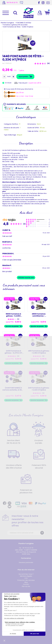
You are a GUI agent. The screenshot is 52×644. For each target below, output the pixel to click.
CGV (26, 578)
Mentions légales (26, 576)
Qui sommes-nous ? (26, 574)
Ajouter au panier (12, 326)
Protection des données (26, 580)
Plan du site (26, 586)
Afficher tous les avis (26, 278)
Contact (26, 584)
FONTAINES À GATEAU (24, 23)
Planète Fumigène (7, 23)
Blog (26, 582)
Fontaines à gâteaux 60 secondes (15, 25)
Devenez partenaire (26, 562)
